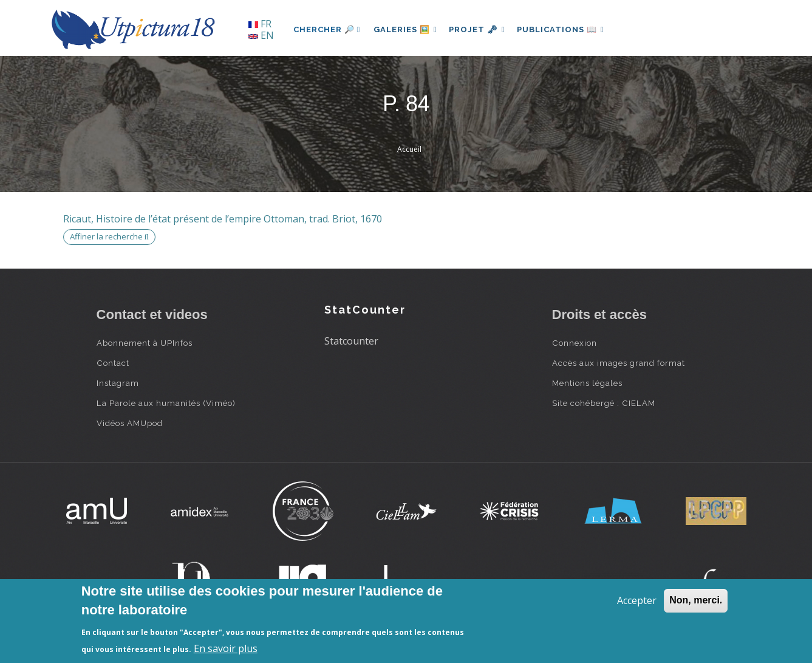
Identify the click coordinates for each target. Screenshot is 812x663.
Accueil (409, 149)
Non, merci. (696, 600)
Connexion (575, 343)
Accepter (637, 600)
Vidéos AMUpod (130, 423)
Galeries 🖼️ (407, 29)
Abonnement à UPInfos (145, 343)
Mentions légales (587, 383)
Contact (113, 363)
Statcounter (351, 341)
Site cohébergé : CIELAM (604, 403)
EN (261, 35)
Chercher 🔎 (327, 29)
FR (260, 24)
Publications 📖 (568, 29)
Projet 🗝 (481, 29)
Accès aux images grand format (619, 363)
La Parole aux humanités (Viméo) (166, 403)
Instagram (118, 383)
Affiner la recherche (109, 236)
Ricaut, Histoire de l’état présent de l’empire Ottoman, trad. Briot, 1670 (223, 219)
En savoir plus (226, 648)
